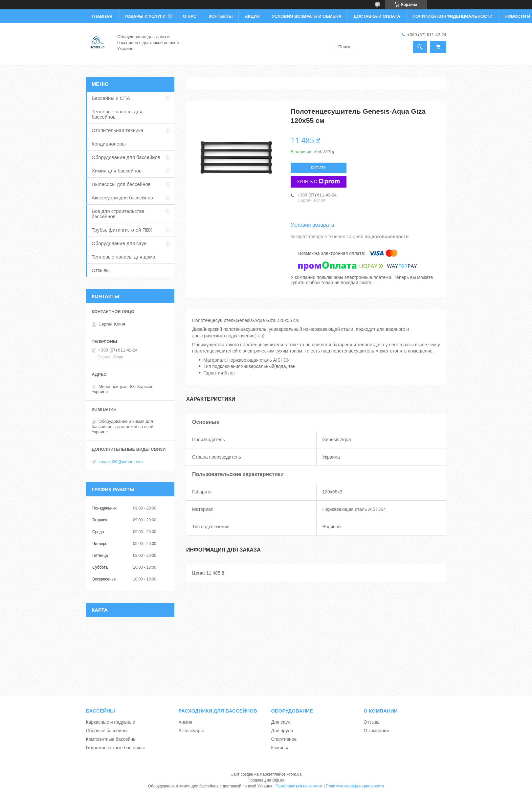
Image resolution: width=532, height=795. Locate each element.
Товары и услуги (145, 16)
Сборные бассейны (106, 731)
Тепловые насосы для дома (123, 257)
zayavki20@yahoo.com (121, 462)
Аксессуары (191, 731)
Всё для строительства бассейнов (118, 214)
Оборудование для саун (119, 243)
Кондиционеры (109, 144)
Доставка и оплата (377, 16)
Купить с (318, 182)
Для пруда (282, 731)
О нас (190, 16)
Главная (102, 16)
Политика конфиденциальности (453, 16)
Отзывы (101, 270)
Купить (318, 168)
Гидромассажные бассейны (115, 748)
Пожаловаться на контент (299, 786)
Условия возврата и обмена (307, 16)
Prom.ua (294, 774)
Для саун (280, 722)
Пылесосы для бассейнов (121, 184)
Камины (279, 748)
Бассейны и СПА (111, 98)
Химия (185, 722)
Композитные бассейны (111, 739)
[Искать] (420, 47)
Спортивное (284, 739)
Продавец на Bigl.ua (266, 780)
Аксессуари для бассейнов (122, 198)
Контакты (221, 16)
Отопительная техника (117, 130)
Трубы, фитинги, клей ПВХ (122, 230)
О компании (376, 731)
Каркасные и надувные (110, 722)
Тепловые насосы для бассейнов (117, 114)
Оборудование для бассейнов (126, 157)
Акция (252, 16)
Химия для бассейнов (117, 171)
